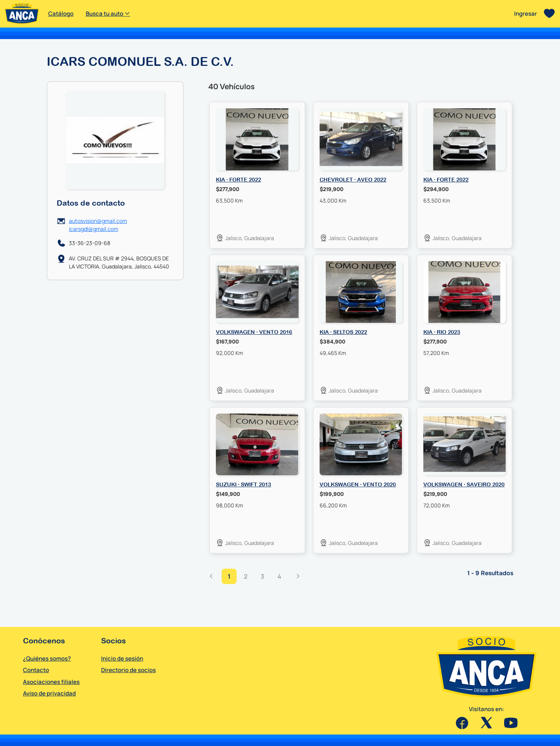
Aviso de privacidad (49, 693)
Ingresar (526, 14)
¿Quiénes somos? (47, 658)
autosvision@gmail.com (98, 221)
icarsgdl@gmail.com (94, 229)
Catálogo (61, 14)
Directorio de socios (128, 670)
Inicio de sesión (122, 658)
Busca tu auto (108, 14)
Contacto (36, 670)
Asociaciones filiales (51, 682)
